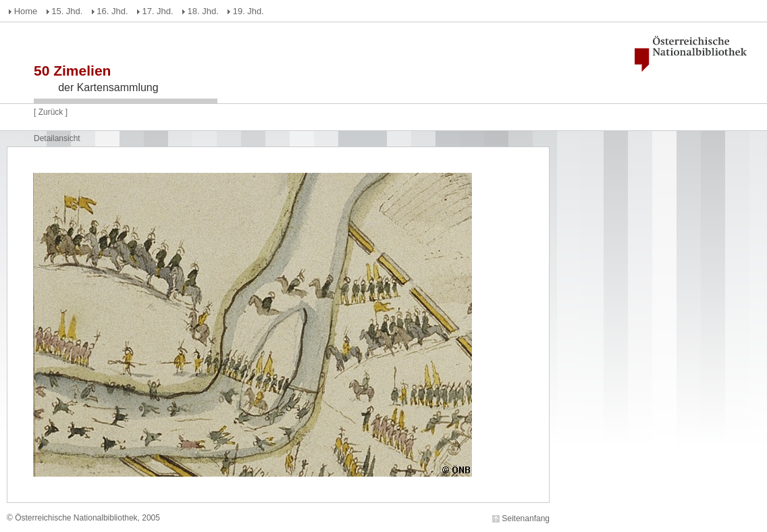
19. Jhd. (248, 11)
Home (26, 11)
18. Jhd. (203, 11)
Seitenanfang (526, 518)
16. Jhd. (112, 11)
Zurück (51, 112)
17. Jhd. (157, 11)
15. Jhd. (67, 11)
